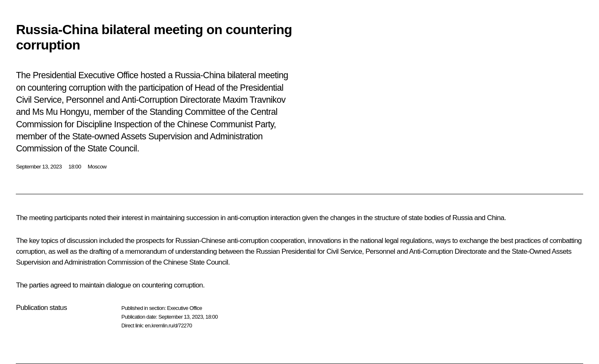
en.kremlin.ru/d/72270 (168, 326)
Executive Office (184, 308)
